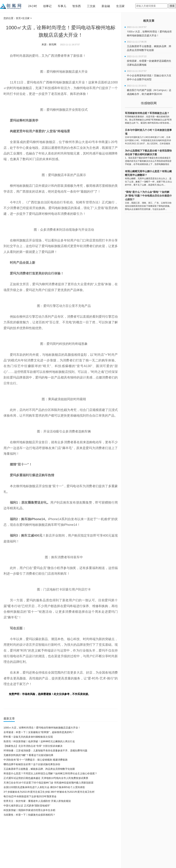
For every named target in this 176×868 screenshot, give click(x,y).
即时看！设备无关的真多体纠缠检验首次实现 (28, 737)
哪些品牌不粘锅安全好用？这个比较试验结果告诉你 (32, 764)
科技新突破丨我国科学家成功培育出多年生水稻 (29, 810)
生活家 (120, 6)
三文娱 (91, 6)
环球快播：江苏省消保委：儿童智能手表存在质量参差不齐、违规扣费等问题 (45, 751)
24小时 (33, 6)
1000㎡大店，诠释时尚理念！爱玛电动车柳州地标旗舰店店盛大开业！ (42, 728)
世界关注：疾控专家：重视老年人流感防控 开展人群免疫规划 (37, 801)
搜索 (172, 6)
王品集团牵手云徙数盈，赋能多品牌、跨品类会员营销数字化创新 (39, 769)
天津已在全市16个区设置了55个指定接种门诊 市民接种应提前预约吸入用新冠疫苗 (48, 783)
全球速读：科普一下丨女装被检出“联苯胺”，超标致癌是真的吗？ (39, 732)
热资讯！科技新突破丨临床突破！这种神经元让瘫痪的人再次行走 (39, 741)
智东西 (77, 6)
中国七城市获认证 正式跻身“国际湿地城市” (27, 806)
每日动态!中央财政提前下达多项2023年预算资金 (30, 796)
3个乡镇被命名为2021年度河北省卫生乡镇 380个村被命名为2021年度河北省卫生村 (49, 792)
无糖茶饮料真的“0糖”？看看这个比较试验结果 (28, 755)
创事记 (47, 6)
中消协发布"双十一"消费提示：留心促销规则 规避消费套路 (36, 760)
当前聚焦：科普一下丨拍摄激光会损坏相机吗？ (29, 815)
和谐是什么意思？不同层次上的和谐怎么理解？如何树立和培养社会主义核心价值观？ (50, 773)
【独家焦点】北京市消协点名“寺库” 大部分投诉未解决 (33, 746)
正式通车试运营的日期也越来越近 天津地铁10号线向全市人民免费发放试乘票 (46, 778)
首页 (18, 18)
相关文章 (149, 21)
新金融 (106, 6)
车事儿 (62, 6)
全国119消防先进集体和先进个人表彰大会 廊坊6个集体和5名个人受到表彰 (44, 787)
